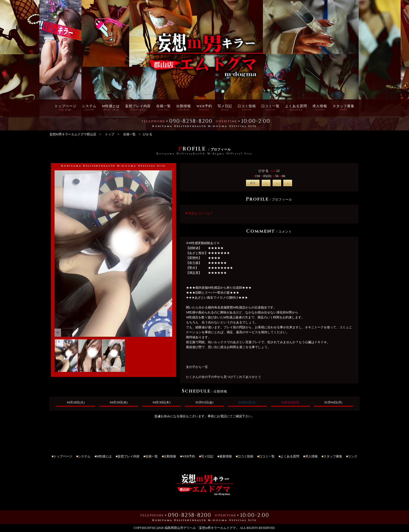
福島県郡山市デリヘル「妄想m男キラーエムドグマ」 (202, 528)
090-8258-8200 (191, 122)
